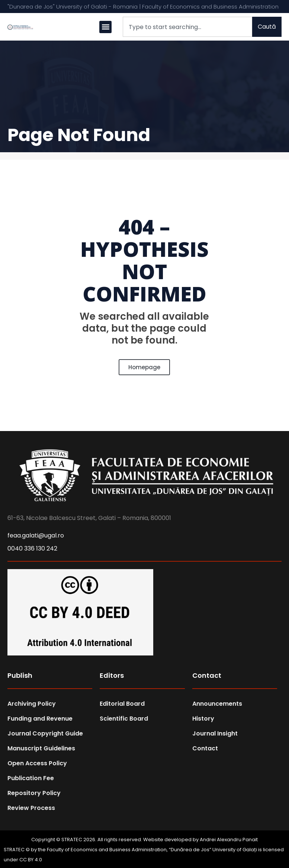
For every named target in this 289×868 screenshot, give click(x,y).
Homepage (144, 367)
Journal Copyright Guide (45, 733)
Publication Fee (31, 778)
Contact (205, 748)
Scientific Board (124, 719)
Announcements (217, 704)
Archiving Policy (32, 704)
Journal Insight (215, 733)
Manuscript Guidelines (41, 748)
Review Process (31, 808)
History (203, 719)
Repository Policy (34, 793)
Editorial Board (122, 704)
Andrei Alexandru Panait (229, 840)
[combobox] (187, 27)
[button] (105, 27)
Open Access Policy (37, 763)
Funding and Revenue (40, 719)
